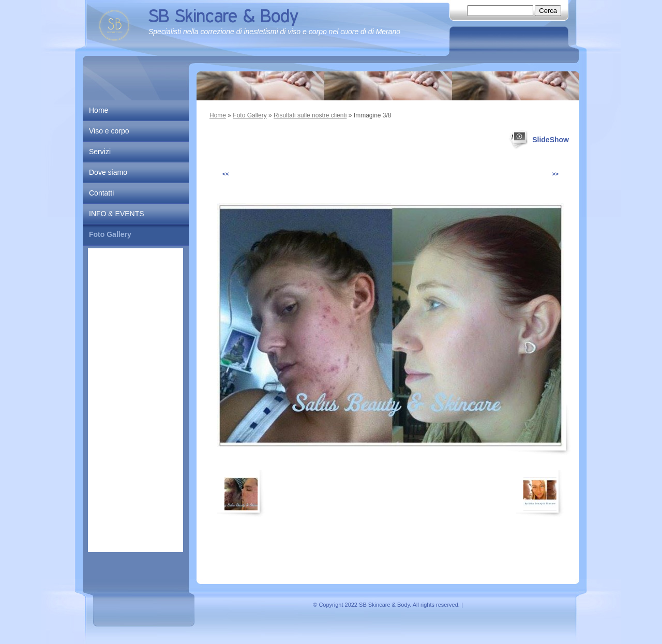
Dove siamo (108, 172)
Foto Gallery (250, 115)
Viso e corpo (109, 131)
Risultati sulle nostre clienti (310, 115)
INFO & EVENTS (117, 214)
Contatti (101, 193)
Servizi (100, 152)
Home (218, 115)
